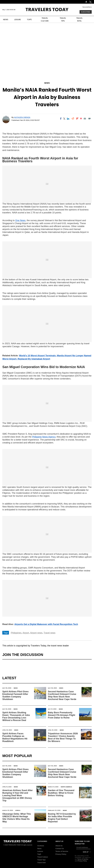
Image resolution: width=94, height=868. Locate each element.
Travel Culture (43, 857)
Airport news (36, 633)
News (47, 83)
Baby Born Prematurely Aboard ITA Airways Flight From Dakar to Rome (61, 715)
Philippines (16, 633)
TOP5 (29, 19)
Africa (18, 810)
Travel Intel (41, 863)
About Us (59, 846)
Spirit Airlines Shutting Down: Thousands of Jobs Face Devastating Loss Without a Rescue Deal (16, 716)
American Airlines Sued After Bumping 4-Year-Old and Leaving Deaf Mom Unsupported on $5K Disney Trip (18, 795)
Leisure (40, 851)
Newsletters (87, 7)
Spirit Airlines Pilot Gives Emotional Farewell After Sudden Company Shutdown (15, 695)
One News (20, 220)
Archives (41, 846)
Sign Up (86, 852)
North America (66, 787)
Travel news (49, 633)
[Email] (85, 119)
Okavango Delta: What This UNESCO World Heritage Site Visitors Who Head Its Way (17, 818)
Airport (26, 633)
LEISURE (18, 19)
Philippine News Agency (44, 437)
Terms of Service (62, 851)
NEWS (6, 19)
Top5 (39, 854)
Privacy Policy (61, 854)
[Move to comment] (89, 119)
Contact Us (60, 849)
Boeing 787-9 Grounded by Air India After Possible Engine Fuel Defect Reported (62, 818)
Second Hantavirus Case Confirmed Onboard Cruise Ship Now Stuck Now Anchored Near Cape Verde (62, 695)
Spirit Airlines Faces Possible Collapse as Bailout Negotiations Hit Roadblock (15, 737)
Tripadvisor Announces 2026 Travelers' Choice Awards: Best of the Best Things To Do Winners (63, 737)
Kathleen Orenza (22, 117)
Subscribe (86, 12)
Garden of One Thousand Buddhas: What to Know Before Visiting (61, 793)
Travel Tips (41, 860)
